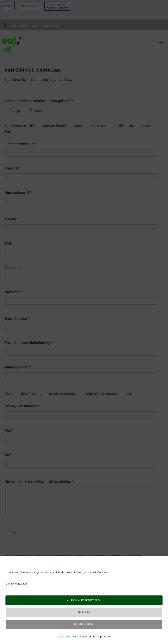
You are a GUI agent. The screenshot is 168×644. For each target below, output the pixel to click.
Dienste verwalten (16, 584)
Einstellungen (84, 624)
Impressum (104, 637)
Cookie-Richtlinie (68, 637)
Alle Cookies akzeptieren (84, 600)
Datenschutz (88, 637)
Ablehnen (84, 612)
